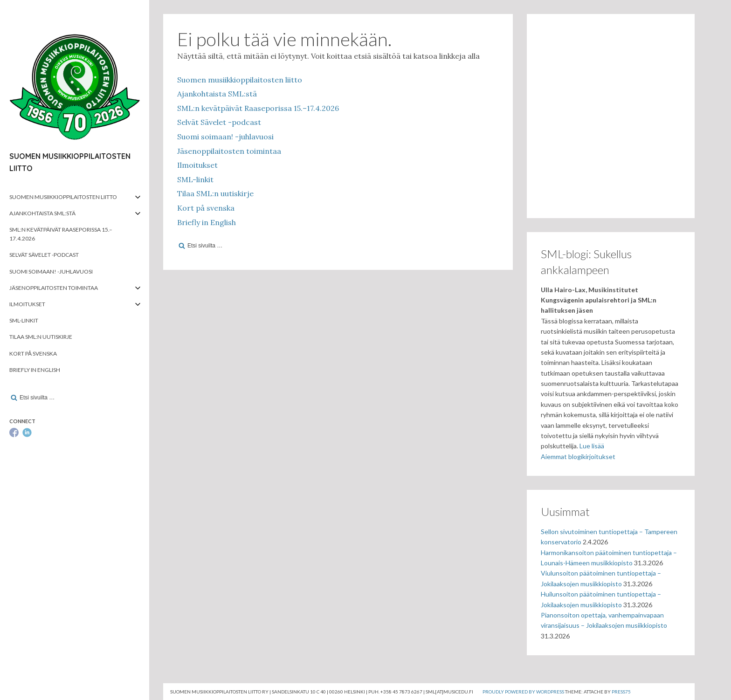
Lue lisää (592, 446)
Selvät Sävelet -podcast (44, 255)
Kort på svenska (33, 353)
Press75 (621, 692)
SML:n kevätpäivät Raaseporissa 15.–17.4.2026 (61, 234)
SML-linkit (24, 320)
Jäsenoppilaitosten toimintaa (54, 288)
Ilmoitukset (27, 304)
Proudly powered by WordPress (523, 692)
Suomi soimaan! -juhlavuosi (51, 271)
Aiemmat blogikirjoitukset (578, 456)
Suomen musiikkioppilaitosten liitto (63, 197)
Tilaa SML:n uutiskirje (41, 337)
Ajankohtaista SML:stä (42, 213)
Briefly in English (35, 370)
